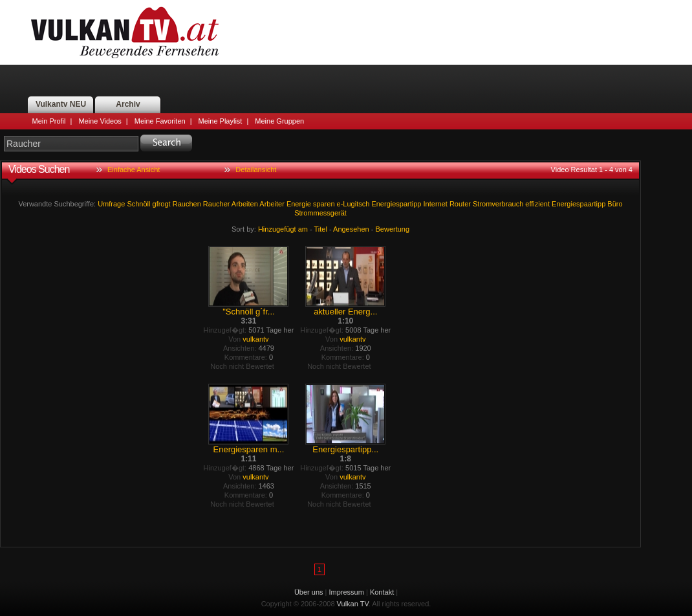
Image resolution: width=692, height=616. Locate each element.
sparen (324, 204)
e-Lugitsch (353, 204)
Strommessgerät (320, 213)
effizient (537, 204)
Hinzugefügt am (283, 229)
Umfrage (111, 204)
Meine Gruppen (279, 121)
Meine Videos (100, 121)
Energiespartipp (396, 204)
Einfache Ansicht (134, 170)
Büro (615, 204)
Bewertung (393, 229)
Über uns (309, 592)
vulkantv (255, 339)
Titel (321, 229)
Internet (436, 204)
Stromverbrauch (498, 204)
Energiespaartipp (578, 204)
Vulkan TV (125, 32)
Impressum (347, 592)
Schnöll (138, 204)
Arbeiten (245, 204)
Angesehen (351, 229)
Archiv (128, 104)
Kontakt (382, 592)
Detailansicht (256, 170)
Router (460, 204)
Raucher (217, 204)
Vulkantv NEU (61, 104)
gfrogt (162, 204)
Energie (299, 204)
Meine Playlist (221, 121)
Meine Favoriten (160, 121)
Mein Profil (49, 121)
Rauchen (187, 204)
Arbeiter (272, 204)
